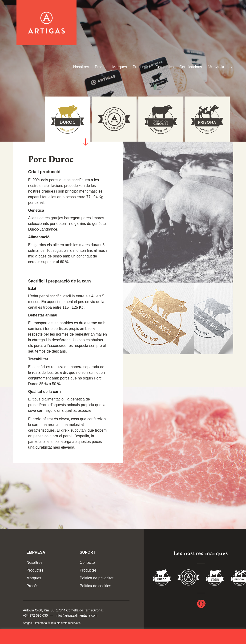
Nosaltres (81, 67)
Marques (120, 67)
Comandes (164, 67)
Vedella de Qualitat (188, 578)
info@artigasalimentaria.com (77, 615)
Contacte (87, 562)
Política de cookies (95, 586)
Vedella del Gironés (215, 578)
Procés (101, 67)
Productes (141, 67)
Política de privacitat (97, 578)
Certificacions (191, 67)
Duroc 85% (162, 578)
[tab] (207, 119)
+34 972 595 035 (36, 615)
